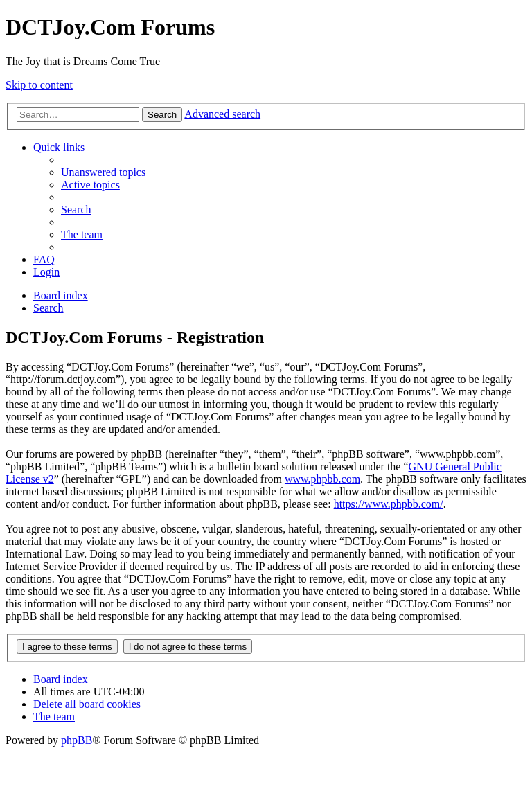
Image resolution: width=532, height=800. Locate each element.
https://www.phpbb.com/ (389, 504)
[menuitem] (103, 172)
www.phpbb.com (322, 479)
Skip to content (39, 85)
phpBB (77, 740)
